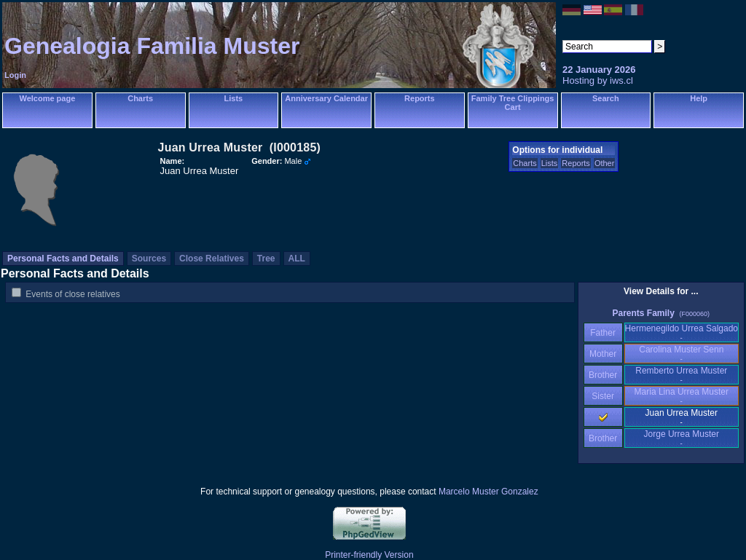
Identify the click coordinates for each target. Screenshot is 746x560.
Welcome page (47, 98)
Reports (420, 98)
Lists (234, 98)
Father (603, 333)
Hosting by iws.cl (598, 80)
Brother (603, 375)
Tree (266, 259)
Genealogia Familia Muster (152, 46)
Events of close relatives (72, 294)
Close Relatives (212, 259)
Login (15, 75)
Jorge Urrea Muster (682, 438)
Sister (603, 396)
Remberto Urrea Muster (681, 375)
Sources (149, 259)
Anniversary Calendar (326, 98)
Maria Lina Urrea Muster (682, 396)
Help (699, 98)
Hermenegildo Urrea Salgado (682, 332)
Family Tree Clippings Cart (513, 103)
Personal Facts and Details (63, 259)
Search (606, 98)
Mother (603, 354)
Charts (140, 98)
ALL (297, 259)
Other (605, 163)
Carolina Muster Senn (681, 354)
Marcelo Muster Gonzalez (488, 492)
